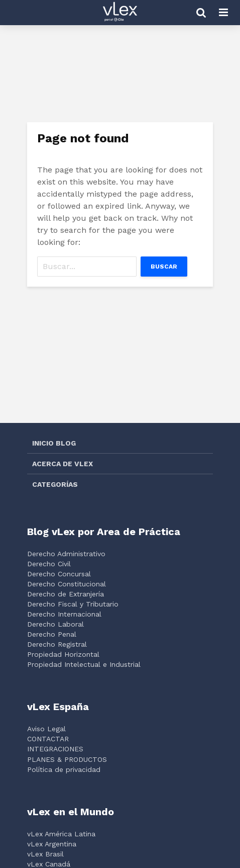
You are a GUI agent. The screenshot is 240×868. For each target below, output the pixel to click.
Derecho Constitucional (67, 584)
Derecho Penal (52, 634)
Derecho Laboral (55, 624)
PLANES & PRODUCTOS (67, 759)
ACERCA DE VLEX (63, 464)
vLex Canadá (49, 864)
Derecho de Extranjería (66, 594)
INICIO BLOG (54, 443)
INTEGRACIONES (55, 749)
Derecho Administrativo (66, 554)
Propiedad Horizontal (63, 654)
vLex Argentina (52, 844)
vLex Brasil (45, 854)
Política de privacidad (64, 769)
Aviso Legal (46, 729)
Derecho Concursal (59, 574)
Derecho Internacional (64, 614)
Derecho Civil (49, 564)
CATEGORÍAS (55, 484)
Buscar (164, 267)
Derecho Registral (57, 644)
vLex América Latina (61, 834)
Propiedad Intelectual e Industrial (84, 664)
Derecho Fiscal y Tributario (73, 604)
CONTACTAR (48, 739)
